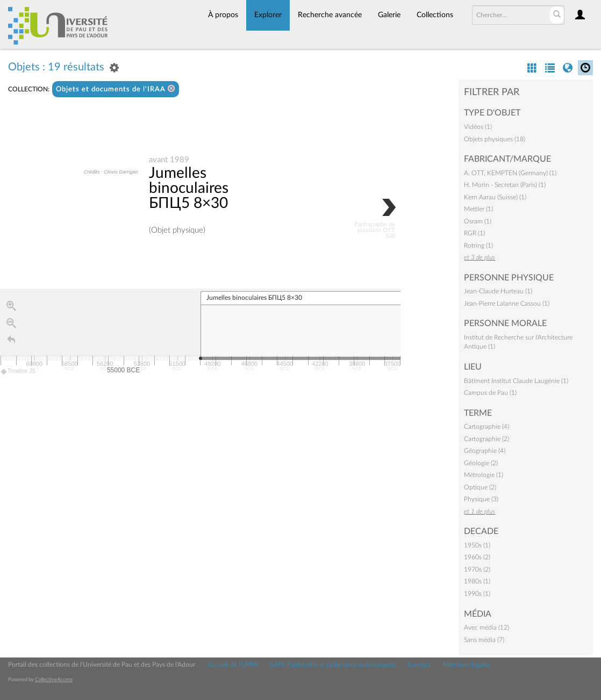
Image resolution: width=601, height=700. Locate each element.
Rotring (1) (478, 246)
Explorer (268, 15)
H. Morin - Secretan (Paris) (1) (505, 185)
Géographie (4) (485, 451)
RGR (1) (474, 233)
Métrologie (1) (484, 475)
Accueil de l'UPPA (232, 665)
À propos (223, 15)
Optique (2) (480, 487)
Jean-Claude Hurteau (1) (498, 291)
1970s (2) (477, 569)
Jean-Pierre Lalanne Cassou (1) (507, 304)
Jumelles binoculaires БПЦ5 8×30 (189, 189)
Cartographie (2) (486, 439)
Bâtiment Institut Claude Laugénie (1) (516, 381)
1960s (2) (477, 557)
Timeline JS (19, 372)
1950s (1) (477, 545)
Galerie (389, 15)
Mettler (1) (478, 209)
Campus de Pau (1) (490, 393)
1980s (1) (477, 581)
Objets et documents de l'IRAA (116, 89)
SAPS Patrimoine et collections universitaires (333, 665)
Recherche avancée (330, 15)
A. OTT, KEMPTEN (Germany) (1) (510, 173)
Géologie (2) (481, 463)
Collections (435, 15)
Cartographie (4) (486, 427)
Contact (419, 665)
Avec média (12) (486, 627)
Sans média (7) (484, 640)
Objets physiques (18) (495, 139)
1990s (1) (477, 594)
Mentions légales (467, 665)
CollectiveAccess (54, 680)
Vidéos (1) (478, 127)
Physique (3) (481, 499)
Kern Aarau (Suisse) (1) (495, 197)
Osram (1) (478, 221)
